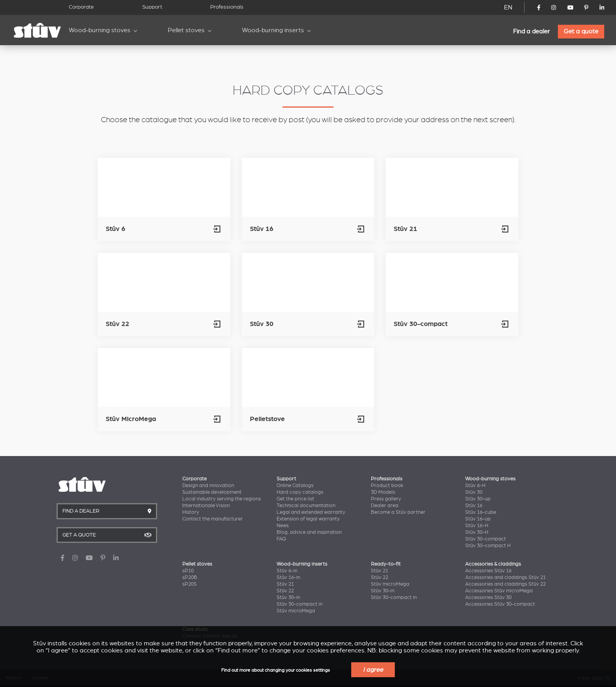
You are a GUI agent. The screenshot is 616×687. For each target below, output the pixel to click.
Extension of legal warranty (308, 519)
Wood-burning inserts (273, 30)
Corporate (81, 7)
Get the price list (295, 499)
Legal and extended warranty (311, 512)
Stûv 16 (474, 506)
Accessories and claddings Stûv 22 (505, 584)
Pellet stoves (186, 30)
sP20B (190, 577)
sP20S (190, 584)
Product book (387, 485)
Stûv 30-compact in (300, 604)
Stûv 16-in (288, 577)
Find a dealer (532, 31)
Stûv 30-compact (486, 539)
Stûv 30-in (288, 597)
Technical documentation (306, 506)
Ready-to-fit (386, 564)
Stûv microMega (296, 611)
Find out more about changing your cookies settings (276, 670)
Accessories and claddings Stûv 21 (505, 577)
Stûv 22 (285, 591)
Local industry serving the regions (222, 499)
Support (152, 7)
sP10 (188, 571)
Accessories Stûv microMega (499, 591)
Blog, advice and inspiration (309, 532)
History (191, 512)
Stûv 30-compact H (488, 546)
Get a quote (581, 31)
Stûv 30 (474, 492)
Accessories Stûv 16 (488, 571)
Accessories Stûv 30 (488, 597)
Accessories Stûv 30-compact (500, 604)
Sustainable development (212, 492)
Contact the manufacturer (213, 519)
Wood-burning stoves (100, 30)
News (283, 526)
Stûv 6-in (287, 571)
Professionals (227, 7)
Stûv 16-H (477, 526)
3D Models (383, 492)
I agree (373, 670)
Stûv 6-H (475, 485)
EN (508, 7)
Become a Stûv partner (398, 512)
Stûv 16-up (478, 519)
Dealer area (385, 506)
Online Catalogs (295, 485)
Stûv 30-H (477, 532)
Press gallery (386, 499)
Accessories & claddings (493, 564)
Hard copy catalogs (300, 492)
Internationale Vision (206, 506)
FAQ (281, 539)
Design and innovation (208, 485)
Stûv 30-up (478, 499)
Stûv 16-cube (481, 512)
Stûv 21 (285, 584)
